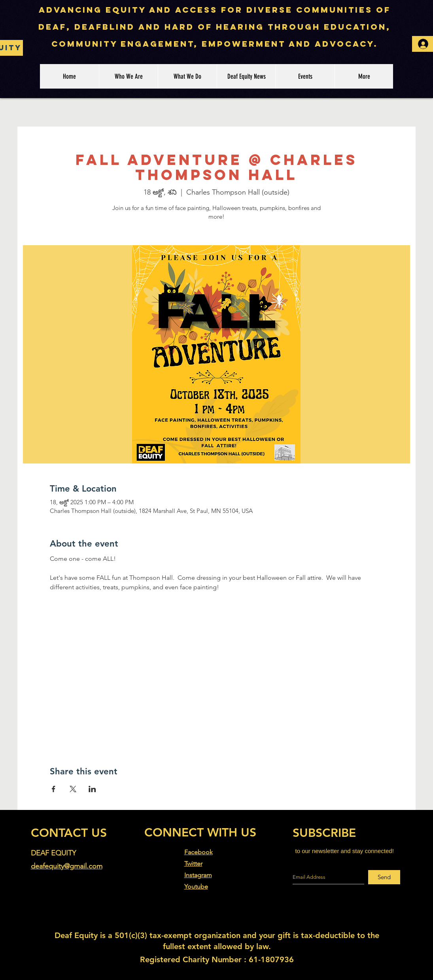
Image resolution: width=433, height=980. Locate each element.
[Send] (384, 877)
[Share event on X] (73, 789)
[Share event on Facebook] (54, 789)
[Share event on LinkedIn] (92, 789)
